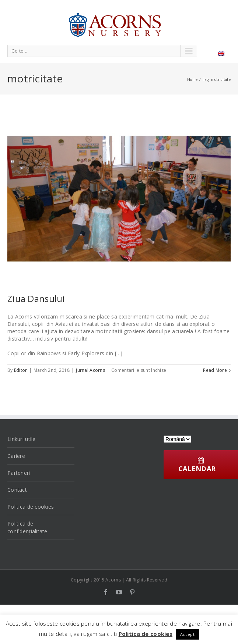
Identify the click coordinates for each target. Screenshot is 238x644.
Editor (21, 370)
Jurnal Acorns (90, 370)
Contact (17, 490)
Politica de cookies (31, 507)
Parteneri (19, 473)
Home (192, 79)
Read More (215, 370)
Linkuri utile (22, 439)
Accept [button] (187, 634)
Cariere (16, 456)
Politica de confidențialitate (27, 527)
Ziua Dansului (36, 298)
